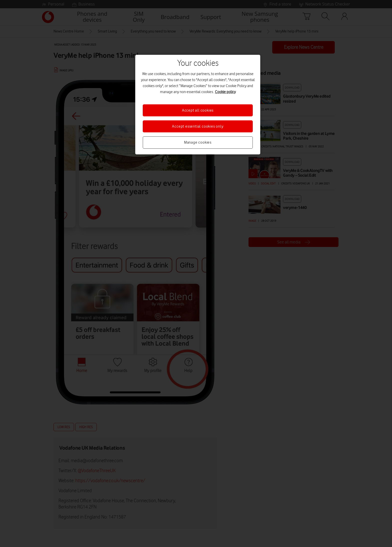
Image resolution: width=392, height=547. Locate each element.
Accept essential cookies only (198, 126)
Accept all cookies (198, 110)
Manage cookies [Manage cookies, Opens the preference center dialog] (198, 142)
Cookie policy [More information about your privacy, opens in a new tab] (225, 92)
